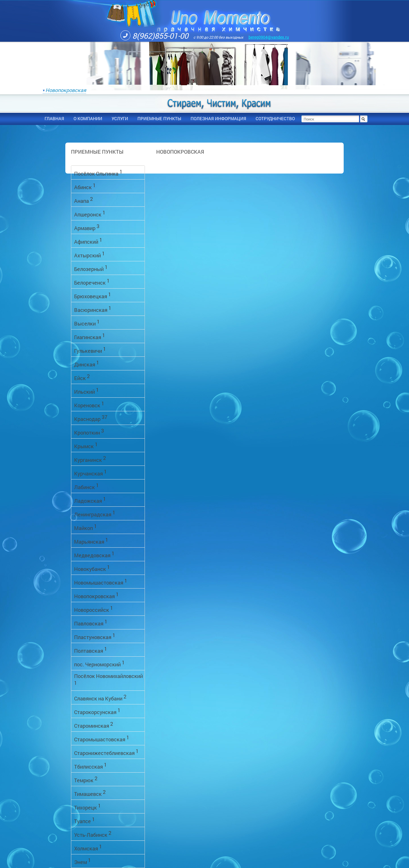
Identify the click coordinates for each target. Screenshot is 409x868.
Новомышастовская (101, 582)
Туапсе (84, 820)
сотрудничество (275, 118)
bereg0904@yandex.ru (269, 37)
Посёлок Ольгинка (98, 173)
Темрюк (86, 779)
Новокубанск (92, 568)
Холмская (88, 847)
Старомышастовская (102, 738)
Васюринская (93, 309)
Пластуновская (95, 636)
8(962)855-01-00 (154, 36)
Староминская (94, 725)
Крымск (86, 445)
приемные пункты (159, 118)
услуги (120, 118)
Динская (87, 363)
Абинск (85, 186)
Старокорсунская (97, 711)
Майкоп (85, 527)
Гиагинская (90, 336)
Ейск (82, 377)
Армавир (87, 227)
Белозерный (91, 268)
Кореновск (89, 404)
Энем (83, 861)
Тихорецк (87, 807)
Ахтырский (89, 254)
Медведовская (94, 554)
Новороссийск (94, 609)
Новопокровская (66, 90)
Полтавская (91, 650)
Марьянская (91, 541)
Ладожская (90, 500)
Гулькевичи (90, 350)
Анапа (84, 200)
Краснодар (91, 418)
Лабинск (86, 486)
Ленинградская (95, 513)
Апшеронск (90, 213)
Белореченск (92, 282)
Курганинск (90, 459)
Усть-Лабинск (93, 834)
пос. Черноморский (99, 663)
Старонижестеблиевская (106, 752)
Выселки (87, 323)
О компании (88, 118)
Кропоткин (89, 432)
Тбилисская (90, 766)
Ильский (86, 391)
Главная (54, 118)
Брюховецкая (93, 295)
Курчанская (90, 472)
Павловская (91, 622)
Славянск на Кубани (100, 697)
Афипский (88, 241)
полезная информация (218, 118)
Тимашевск (90, 793)
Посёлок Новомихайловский (108, 679)
